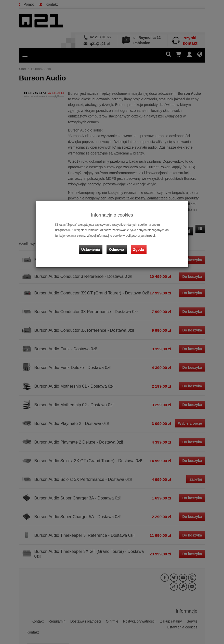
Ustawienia (93, 247)
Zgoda (138, 247)
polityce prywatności (139, 235)
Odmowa (117, 247)
